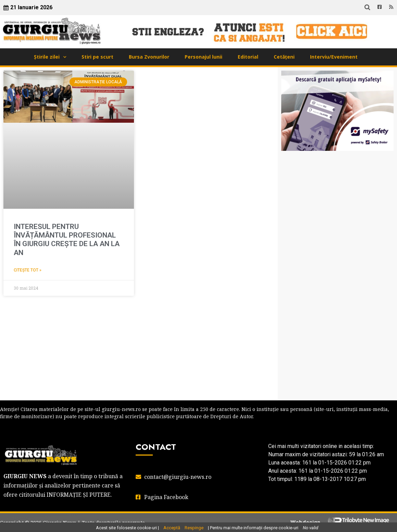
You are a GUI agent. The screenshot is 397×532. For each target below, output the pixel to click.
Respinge (194, 528)
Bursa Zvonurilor (149, 57)
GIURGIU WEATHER (337, 190)
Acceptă (172, 528)
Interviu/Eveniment (334, 57)
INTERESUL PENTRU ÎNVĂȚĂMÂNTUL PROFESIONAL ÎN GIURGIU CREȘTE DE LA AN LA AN (67, 240)
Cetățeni (284, 57)
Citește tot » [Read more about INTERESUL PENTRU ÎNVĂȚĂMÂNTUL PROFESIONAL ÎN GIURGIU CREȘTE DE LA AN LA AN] (28, 270)
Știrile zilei (47, 57)
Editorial (248, 57)
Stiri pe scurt (97, 57)
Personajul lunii (203, 57)
